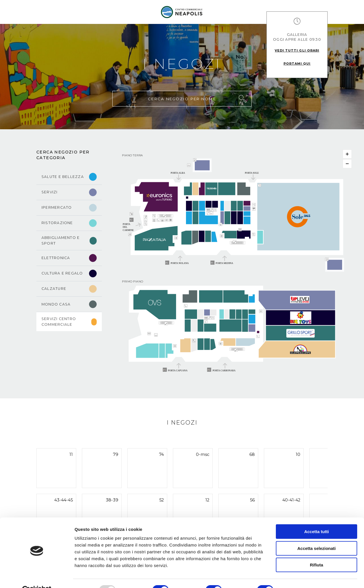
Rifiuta (317, 552)
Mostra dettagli (299, 577)
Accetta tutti (317, 518)
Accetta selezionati (316, 535)
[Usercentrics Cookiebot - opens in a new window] (37, 577)
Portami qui (297, 63)
